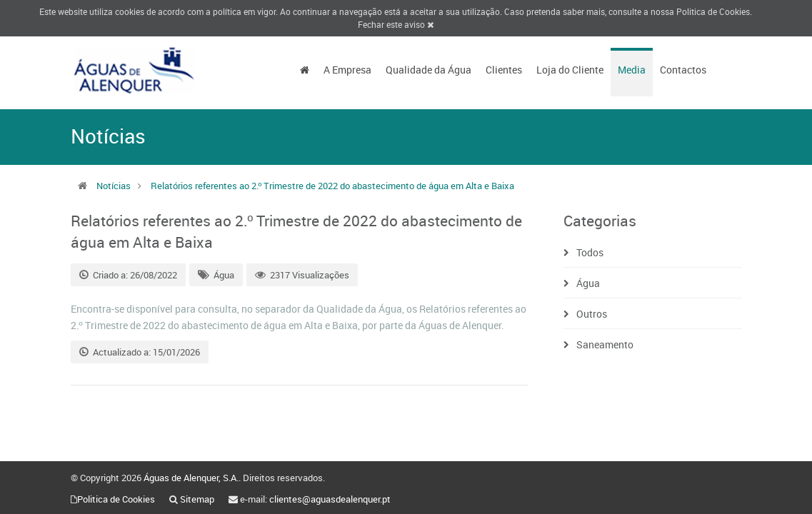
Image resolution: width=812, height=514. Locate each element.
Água (224, 275)
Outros (592, 314)
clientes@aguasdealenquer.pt (330, 499)
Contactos (683, 70)
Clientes (504, 70)
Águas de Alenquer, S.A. (191, 478)
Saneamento (605, 344)
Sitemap (197, 499)
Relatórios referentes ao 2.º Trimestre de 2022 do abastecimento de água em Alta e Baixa (333, 186)
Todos (590, 252)
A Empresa (347, 70)
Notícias (114, 186)
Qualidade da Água (428, 70)
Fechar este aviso (396, 24)
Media (632, 70)
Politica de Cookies (713, 11)
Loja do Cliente (570, 70)
